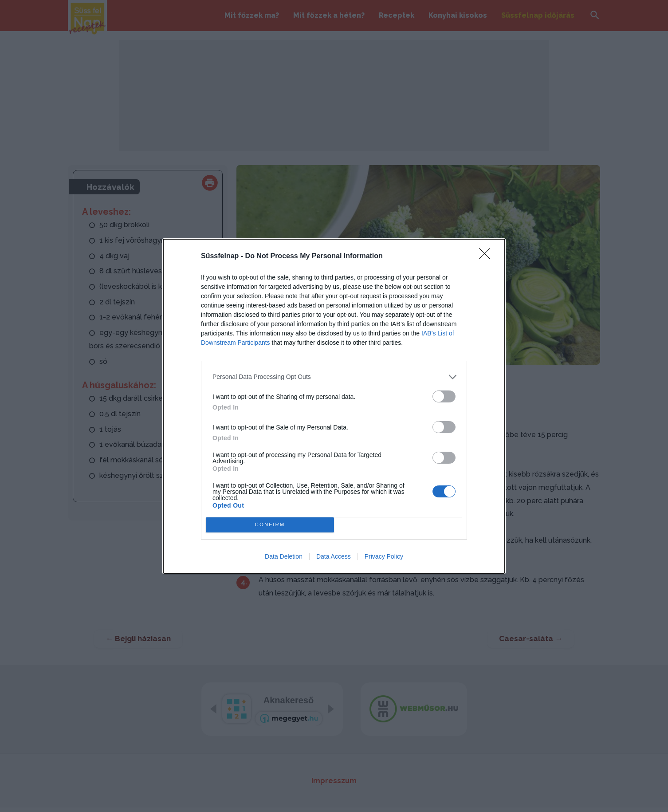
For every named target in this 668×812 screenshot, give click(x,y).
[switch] (444, 396)
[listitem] (334, 377)
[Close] (487, 256)
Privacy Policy (384, 556)
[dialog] (334, 406)
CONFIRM (270, 525)
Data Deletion (284, 556)
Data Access (334, 556)
